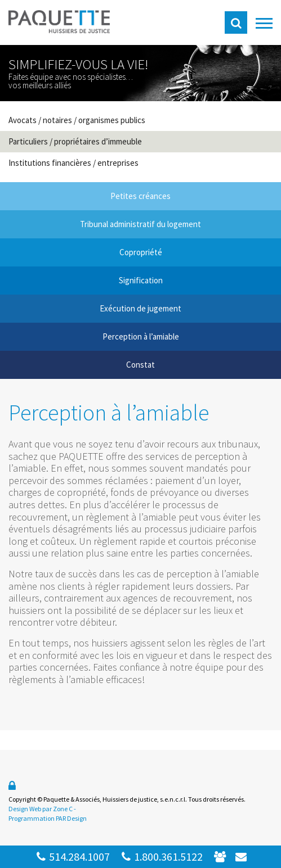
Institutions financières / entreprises (73, 163)
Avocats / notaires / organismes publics (77, 120)
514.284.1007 (73, 856)
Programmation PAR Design (48, 818)
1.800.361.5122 (162, 856)
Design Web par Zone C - (42, 809)
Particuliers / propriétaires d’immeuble (75, 141)
